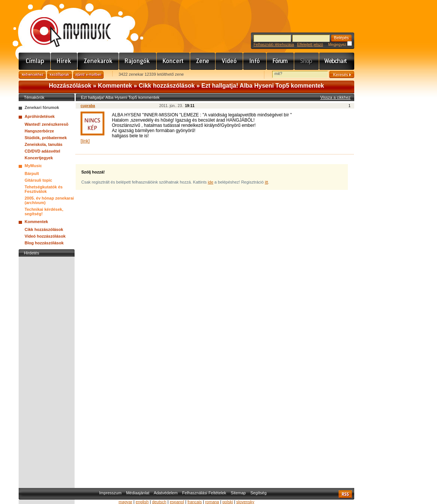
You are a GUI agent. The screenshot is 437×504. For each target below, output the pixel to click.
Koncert (173, 61)
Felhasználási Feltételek (204, 493)
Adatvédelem (166, 493)
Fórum (280, 61)
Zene (203, 61)
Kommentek (115, 86)
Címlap (35, 61)
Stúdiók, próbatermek (46, 138)
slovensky (245, 502)
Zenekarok (98, 61)
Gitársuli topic (38, 180)
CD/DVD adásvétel (42, 151)
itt (266, 182)
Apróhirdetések (40, 116)
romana (212, 502)
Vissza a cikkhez (335, 97)
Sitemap (238, 493)
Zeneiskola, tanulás (43, 144)
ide (210, 182)
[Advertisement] (47, 370)
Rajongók (138, 61)
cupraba (88, 106)
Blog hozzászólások (44, 243)
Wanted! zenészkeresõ (47, 124)
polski (227, 502)
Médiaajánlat (138, 493)
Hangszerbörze (39, 131)
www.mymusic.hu (64, 24)
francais (195, 502)
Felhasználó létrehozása (274, 45)
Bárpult (32, 173)
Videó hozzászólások (45, 236)
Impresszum (110, 493)
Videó (229, 61)
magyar (125, 502)
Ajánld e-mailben (88, 75)
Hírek (64, 61)
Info (255, 61)
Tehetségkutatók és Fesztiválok (44, 189)
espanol (177, 502)
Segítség (258, 493)
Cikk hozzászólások (167, 86)
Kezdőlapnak (59, 75)
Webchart (337, 61)
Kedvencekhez (32, 75)
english (142, 502)
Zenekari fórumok (42, 107)
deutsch (159, 502)
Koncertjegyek (39, 158)
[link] (85, 141)
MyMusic (33, 166)
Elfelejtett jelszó (310, 45)
